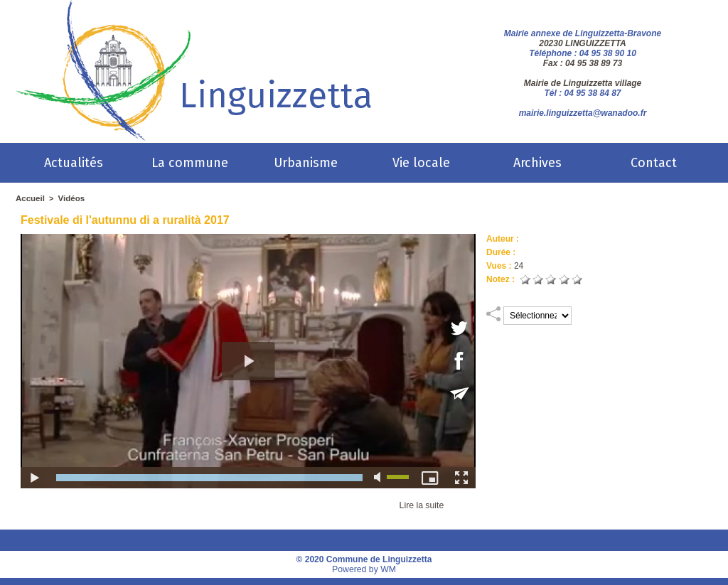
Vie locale (421, 163)
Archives (537, 163)
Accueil (30, 198)
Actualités (74, 163)
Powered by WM (364, 569)
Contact (654, 163)
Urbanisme (306, 163)
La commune (190, 163)
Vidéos (70, 198)
